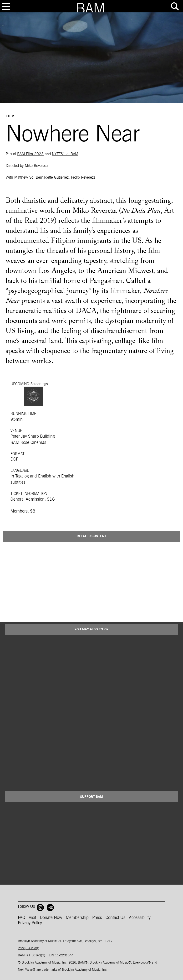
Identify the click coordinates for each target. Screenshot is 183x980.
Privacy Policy (30, 923)
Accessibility (140, 918)
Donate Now (51, 918)
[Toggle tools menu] (175, 6)
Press (97, 918)
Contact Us (115, 918)
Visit (33, 918)
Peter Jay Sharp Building (33, 436)
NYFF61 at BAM (65, 154)
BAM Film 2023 (30, 154)
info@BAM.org (28, 948)
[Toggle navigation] (6, 6)
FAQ (22, 918)
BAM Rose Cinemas (28, 443)
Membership (77, 918)
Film (10, 116)
